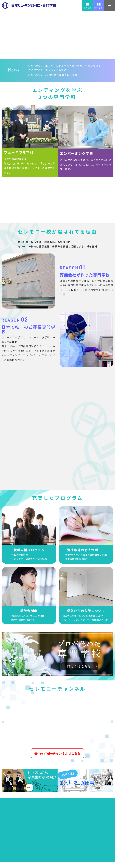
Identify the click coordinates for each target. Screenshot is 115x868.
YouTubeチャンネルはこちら (58, 755)
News (14, 70)
